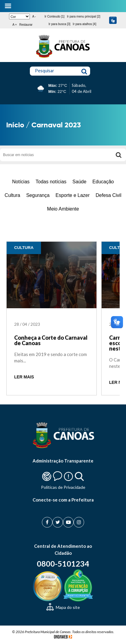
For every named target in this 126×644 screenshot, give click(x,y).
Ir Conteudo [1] (55, 16)
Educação (103, 182)
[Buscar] (118, 155)
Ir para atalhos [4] (84, 24)
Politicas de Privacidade (63, 487)
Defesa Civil (108, 195)
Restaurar (26, 25)
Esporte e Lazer (72, 195)
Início (15, 125)
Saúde (79, 182)
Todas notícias (51, 182)
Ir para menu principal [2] (84, 16)
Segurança (38, 195)
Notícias (21, 182)
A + (15, 25)
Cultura (12, 195)
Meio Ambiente (63, 209)
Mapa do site (63, 607)
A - (34, 16)
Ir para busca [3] (59, 24)
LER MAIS (24, 377)
